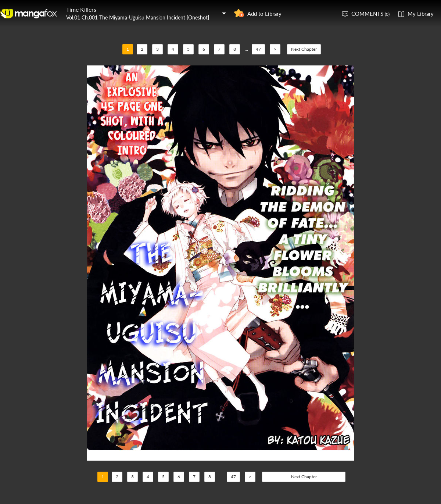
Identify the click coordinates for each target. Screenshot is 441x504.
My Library (421, 14)
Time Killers (81, 9)
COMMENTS (370, 14)
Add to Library (264, 14)
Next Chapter (304, 49)
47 (258, 49)
